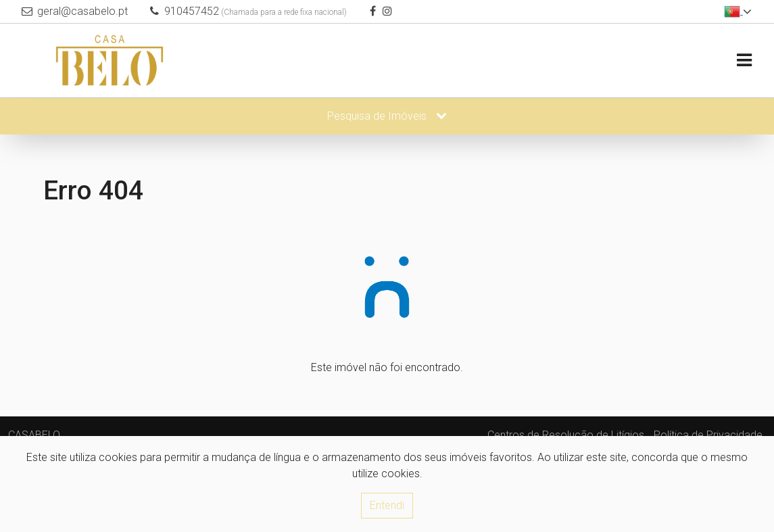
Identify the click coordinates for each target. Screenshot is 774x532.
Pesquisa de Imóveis (387, 116)
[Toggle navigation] (744, 61)
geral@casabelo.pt (82, 11)
